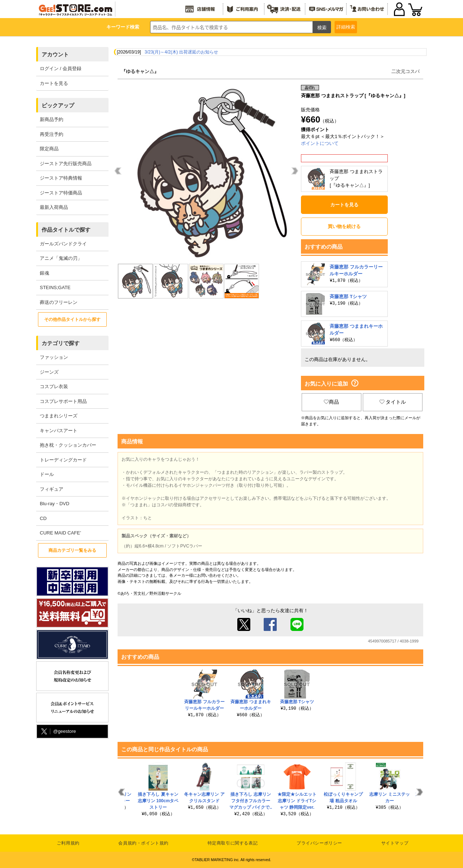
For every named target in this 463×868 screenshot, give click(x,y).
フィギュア (52, 489)
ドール (47, 474)
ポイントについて (320, 143)
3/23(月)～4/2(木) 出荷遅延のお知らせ (181, 52)
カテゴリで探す (61, 343)
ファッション (54, 357)
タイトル (393, 402)
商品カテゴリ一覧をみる (72, 550)
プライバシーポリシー (319, 843)
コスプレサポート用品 (63, 401)
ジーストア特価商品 (61, 193)
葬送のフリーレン (59, 302)
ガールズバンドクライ (63, 244)
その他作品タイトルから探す (72, 319)
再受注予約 (52, 134)
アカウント (55, 54)
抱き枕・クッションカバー (68, 445)
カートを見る (54, 83)
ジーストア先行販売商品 (66, 164)
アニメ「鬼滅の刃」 (61, 258)
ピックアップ (58, 105)
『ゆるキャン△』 (140, 71)
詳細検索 (346, 27)
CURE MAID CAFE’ (60, 533)
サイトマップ (395, 843)
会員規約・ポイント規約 (143, 843)
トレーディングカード (63, 460)
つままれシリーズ (59, 416)
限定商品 (49, 149)
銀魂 (44, 273)
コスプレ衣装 (54, 386)
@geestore (58, 732)
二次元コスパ (405, 71)
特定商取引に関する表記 (233, 843)
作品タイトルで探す (66, 230)
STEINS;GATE (55, 287)
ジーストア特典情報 (61, 178)
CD (43, 518)
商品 (331, 402)
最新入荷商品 (54, 207)
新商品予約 (52, 119)
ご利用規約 (68, 843)
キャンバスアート (59, 431)
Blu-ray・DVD (55, 504)
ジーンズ (49, 372)
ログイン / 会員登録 (61, 68)
